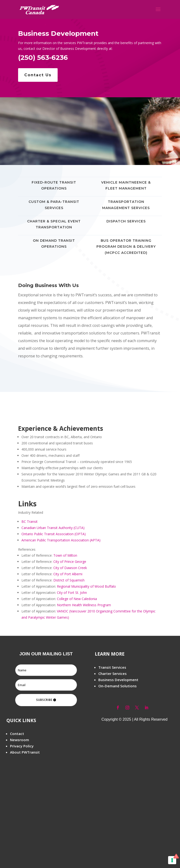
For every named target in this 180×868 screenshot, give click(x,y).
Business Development (118, 680)
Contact (17, 734)
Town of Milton (65, 555)
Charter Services (112, 673)
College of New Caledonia (77, 599)
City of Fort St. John (72, 593)
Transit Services (112, 667)
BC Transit (30, 521)
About (15, 752)
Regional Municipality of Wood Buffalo (86, 586)
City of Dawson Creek (70, 568)
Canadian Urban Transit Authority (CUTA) (53, 528)
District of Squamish (69, 580)
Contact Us (38, 75)
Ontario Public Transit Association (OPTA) (54, 534)
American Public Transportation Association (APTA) (61, 540)
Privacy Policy (22, 746)
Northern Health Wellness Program (84, 605)
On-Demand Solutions (117, 686)
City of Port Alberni (68, 574)
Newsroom (20, 740)
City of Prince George (70, 562)
